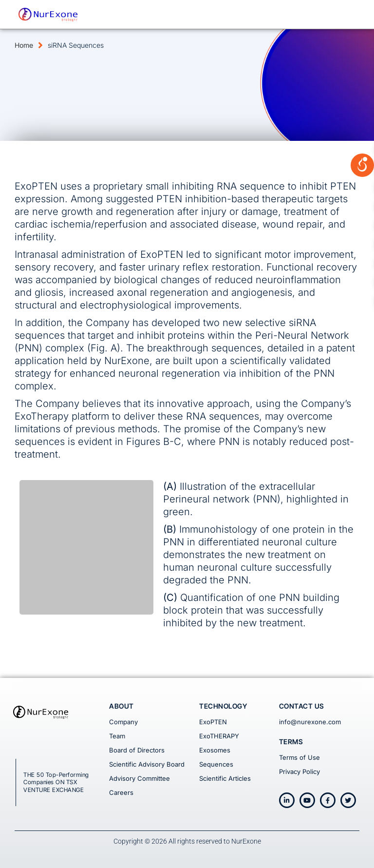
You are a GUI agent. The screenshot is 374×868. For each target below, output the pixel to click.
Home (24, 45)
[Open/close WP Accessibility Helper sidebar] (362, 129)
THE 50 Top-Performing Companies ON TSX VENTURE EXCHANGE (56, 782)
